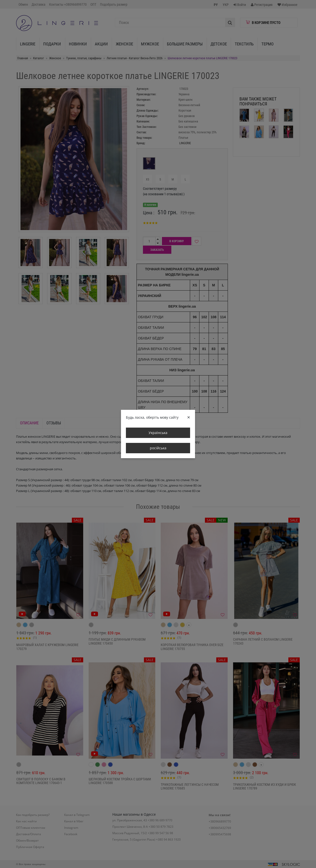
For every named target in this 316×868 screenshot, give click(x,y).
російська (158, 448)
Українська (158, 433)
